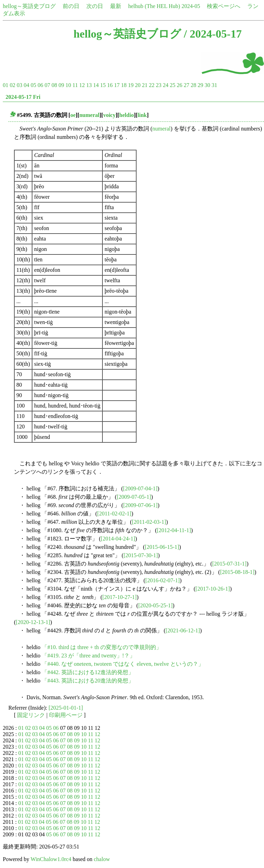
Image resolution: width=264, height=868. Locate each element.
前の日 (71, 6)
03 (20, 85)
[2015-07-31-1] (229, 564)
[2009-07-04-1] (140, 488)
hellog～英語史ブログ (29, 6)
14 (96, 85)
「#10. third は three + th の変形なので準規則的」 (102, 647)
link (142, 115)
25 (172, 85)
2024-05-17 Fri (23, 97)
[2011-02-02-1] (114, 514)
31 (214, 85)
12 (82, 85)
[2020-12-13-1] (33, 622)
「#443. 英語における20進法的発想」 (88, 681)
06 (40, 85)
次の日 (95, 6)
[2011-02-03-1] (149, 522)
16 (110, 85)
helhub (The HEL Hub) (154, 6)
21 (145, 85)
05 (33, 85)
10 (68, 85)
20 (138, 85)
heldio (126, 115)
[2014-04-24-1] (118, 539)
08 (54, 85)
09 (61, 85)
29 (200, 85)
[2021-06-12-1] (183, 630)
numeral (90, 115)
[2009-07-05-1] (134, 497)
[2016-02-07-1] (162, 580)
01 (6, 85)
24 (165, 85)
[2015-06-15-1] (162, 547)
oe (73, 115)
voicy (109, 115)
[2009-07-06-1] (141, 505)
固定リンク (31, 715)
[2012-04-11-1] (174, 530)
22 (152, 85)
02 (13, 85)
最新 (116, 6)
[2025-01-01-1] (66, 708)
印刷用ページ (66, 715)
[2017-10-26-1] (213, 589)
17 (117, 85)
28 (193, 85)
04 (26, 85)
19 (131, 85)
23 (158, 85)
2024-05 (191, 6)
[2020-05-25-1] (156, 605)
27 (186, 85)
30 (207, 85)
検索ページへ (224, 6)
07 (47, 85)
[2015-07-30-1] (141, 555)
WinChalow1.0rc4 (51, 859)
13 (89, 85)
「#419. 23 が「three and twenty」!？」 (88, 656)
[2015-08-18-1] (237, 572)
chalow (102, 859)
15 (103, 85)
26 (179, 85)
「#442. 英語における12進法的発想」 (88, 672)
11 (75, 85)
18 (124, 85)
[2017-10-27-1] (120, 597)
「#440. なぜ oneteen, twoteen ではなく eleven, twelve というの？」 (123, 664)
